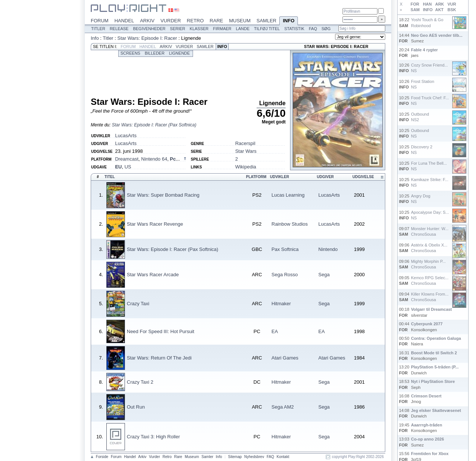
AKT (439, 10)
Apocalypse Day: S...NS (430, 215)
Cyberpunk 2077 (427, 324)
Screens (130, 53)
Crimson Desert (426, 396)
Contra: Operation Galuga (436, 338)
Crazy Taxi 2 (140, 382)
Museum (240, 21)
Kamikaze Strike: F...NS (430, 182)
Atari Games (285, 358)
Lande (243, 29)
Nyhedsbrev (254, 457)
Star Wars (246, 151)
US (128, 167)
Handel (124, 21)
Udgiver (325, 177)
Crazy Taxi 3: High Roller (153, 437)
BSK (452, 10)
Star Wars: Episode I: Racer (147, 38)
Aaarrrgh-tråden (427, 425)
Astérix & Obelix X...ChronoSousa (429, 248)
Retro (195, 21)
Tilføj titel (267, 29)
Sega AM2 (283, 407)
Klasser (199, 29)
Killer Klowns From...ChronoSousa (430, 297)
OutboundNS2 (420, 117)
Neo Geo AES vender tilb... (437, 35)
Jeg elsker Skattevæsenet (436, 410)
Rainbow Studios (290, 224)
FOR (415, 4)
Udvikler (279, 177)
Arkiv (147, 21)
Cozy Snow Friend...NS (429, 68)
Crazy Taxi (138, 304)
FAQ (313, 29)
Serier (178, 29)
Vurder (171, 21)
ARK (440, 4)
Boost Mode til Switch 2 (434, 353)
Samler (266, 21)
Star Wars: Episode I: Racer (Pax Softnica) (154, 125)
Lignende (179, 53)
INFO (428, 10)
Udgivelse (363, 177)
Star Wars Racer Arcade (153, 275)
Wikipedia (245, 167)
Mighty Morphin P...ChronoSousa (428, 264)
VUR (452, 4)
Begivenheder (149, 29)
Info (289, 21)
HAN (427, 4)
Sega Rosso (285, 275)
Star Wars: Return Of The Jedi (159, 358)
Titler (98, 29)
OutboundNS (420, 133)
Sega (324, 275)
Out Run (136, 407)
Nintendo (328, 249)
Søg (326, 29)
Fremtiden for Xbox (430, 454)
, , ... (147, 159)
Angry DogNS (421, 199)
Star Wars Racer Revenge (155, 224)
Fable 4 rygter (424, 50)
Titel (110, 177)
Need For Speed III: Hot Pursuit (160, 331)
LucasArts (126, 136)
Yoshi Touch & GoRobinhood (427, 22)
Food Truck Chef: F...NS (430, 101)
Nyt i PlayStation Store (433, 381)
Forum (100, 21)
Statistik (294, 29)
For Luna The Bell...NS (429, 166)
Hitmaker (281, 304)
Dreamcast (127, 159)
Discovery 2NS (422, 150)
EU (118, 167)
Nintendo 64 (154, 159)
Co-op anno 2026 (427, 439)
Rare (216, 21)
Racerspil (245, 143)
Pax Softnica (285, 249)
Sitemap (235, 457)
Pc (173, 159)
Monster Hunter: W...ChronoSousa (430, 231)
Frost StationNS (422, 84)
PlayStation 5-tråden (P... (435, 367)
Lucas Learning (288, 195)
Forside (102, 457)
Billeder (155, 53)
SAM (415, 10)
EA (275, 331)
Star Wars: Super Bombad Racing (163, 195)
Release (119, 29)
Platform (256, 177)
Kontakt (283, 457)
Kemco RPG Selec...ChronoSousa (430, 281)
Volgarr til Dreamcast (431, 309)
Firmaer (222, 29)
